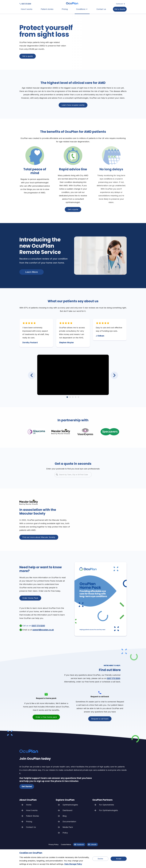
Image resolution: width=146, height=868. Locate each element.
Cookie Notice (66, 844)
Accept (119, 859)
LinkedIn (92, 844)
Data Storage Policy (73, 864)
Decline (100, 859)
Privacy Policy (54, 844)
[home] (72, 4)
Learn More (32, 272)
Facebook (79, 844)
